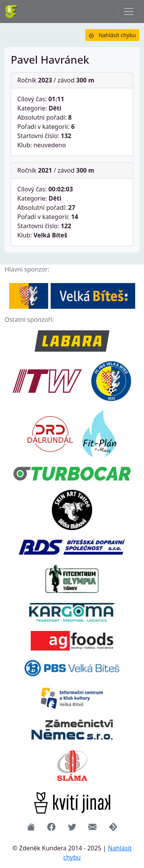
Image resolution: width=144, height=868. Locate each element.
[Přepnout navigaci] (129, 12)
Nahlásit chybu (112, 35)
